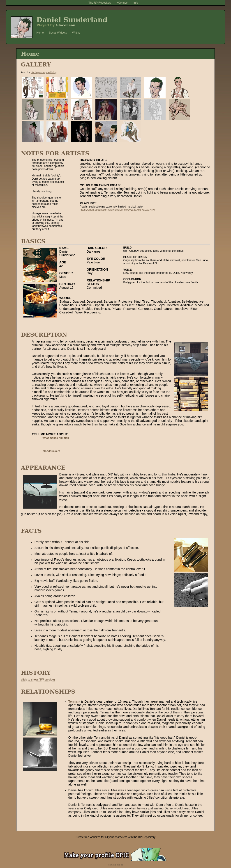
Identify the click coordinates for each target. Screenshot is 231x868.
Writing (76, 33)
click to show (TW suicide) (38, 680)
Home (40, 33)
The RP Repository (100, 3)
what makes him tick (56, 438)
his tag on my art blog (44, 72)
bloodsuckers (51, 451)
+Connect (122, 3)
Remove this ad (116, 865)
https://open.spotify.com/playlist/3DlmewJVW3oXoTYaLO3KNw (117, 210)
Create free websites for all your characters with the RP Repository (115, 837)
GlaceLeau (66, 25)
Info (136, 3)
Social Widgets (58, 33)
